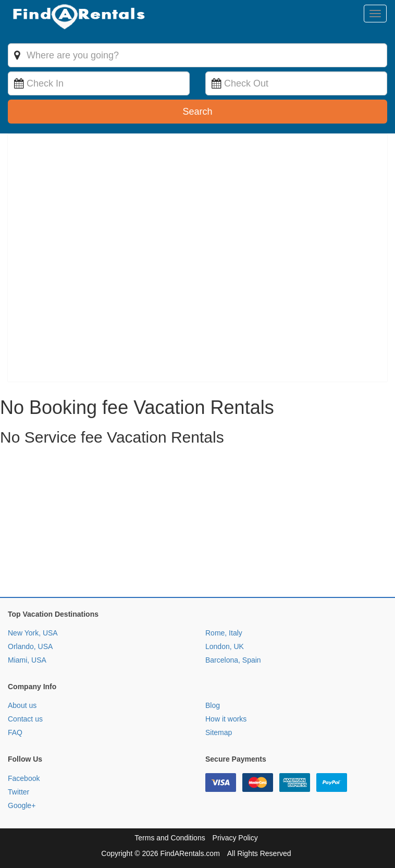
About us (22, 705)
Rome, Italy (224, 633)
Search (197, 112)
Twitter (18, 792)
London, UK (225, 646)
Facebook (24, 778)
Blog (213, 705)
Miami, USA (27, 660)
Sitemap (219, 732)
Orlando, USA (30, 646)
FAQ (15, 732)
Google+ (22, 805)
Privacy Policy (235, 838)
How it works (226, 719)
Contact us (25, 719)
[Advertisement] (197, 524)
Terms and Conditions (170, 838)
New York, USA (33, 633)
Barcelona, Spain (233, 660)
